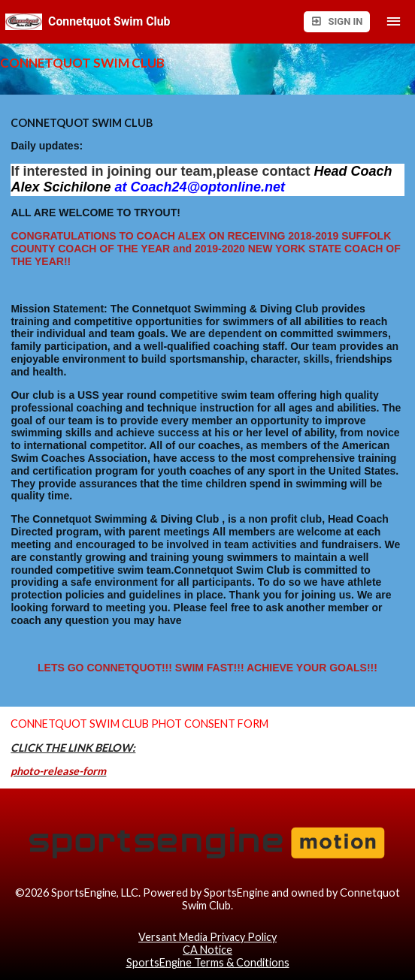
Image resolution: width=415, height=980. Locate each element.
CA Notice (207, 950)
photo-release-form (58, 771)
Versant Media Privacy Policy (207, 937)
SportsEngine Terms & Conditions (208, 962)
